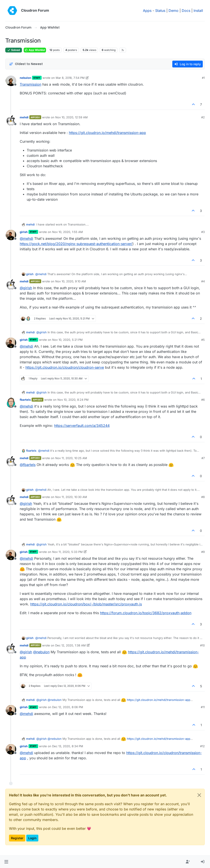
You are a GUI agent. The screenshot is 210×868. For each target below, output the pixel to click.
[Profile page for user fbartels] (11, 403)
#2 (203, 117)
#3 (203, 232)
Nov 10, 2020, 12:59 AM (71, 117)
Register (17, 838)
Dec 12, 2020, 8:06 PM (68, 707)
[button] (6, 862)
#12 (202, 746)
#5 (203, 340)
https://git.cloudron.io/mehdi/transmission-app (107, 133)
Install (198, 11)
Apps (147, 11)
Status (160, 11)
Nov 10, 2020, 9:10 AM (71, 281)
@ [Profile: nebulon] (41, 652)
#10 (202, 645)
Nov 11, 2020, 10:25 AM (71, 458)
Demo (174, 11)
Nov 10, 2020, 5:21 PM (67, 340)
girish (24, 232)
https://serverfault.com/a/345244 (82, 426)
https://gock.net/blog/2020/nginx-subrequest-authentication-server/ (76, 244)
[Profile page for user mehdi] (11, 120)
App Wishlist (35, 50)
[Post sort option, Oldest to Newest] (26, 64)
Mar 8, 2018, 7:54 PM (70, 78)
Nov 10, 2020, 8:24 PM (73, 400)
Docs (186, 11)
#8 (203, 497)
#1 (203, 78)
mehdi (24, 117)
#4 (203, 281)
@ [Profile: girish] (26, 288)
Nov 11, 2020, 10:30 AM (71, 497)
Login (32, 838)
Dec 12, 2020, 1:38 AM (70, 645)
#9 (203, 552)
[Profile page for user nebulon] (11, 81)
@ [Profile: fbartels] (28, 465)
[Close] (199, 795)
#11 (203, 707)
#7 (203, 458)
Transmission (30, 84)
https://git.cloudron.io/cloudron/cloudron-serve (65, 367)
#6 (203, 400)
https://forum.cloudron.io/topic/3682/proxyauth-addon (146, 613)
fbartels (25, 400)
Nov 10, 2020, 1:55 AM (68, 232)
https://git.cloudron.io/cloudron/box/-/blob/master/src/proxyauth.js (86, 604)
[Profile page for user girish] (11, 235)
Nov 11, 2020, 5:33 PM (67, 552)
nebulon (25, 78)
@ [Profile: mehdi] (26, 238)
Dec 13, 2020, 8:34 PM (68, 746)
